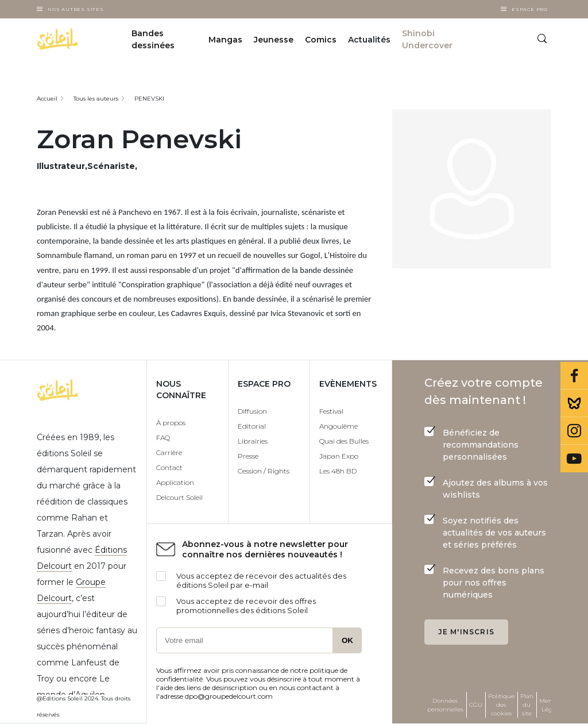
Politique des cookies (501, 705)
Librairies (253, 441)
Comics (321, 40)
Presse (248, 456)
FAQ (163, 438)
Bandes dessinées (153, 39)
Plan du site (527, 705)
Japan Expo (339, 456)
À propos (171, 423)
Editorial (252, 426)
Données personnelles (445, 705)
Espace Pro (530, 9)
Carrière (169, 452)
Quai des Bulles (344, 441)
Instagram (574, 431)
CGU (476, 705)
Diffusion (252, 411)
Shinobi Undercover (427, 39)
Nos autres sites (76, 9)
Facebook (574, 376)
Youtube (574, 459)
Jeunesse (274, 40)
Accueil (47, 99)
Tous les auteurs (96, 99)
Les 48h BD (338, 471)
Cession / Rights (264, 471)
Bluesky (574, 403)
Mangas (225, 40)
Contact (169, 467)
